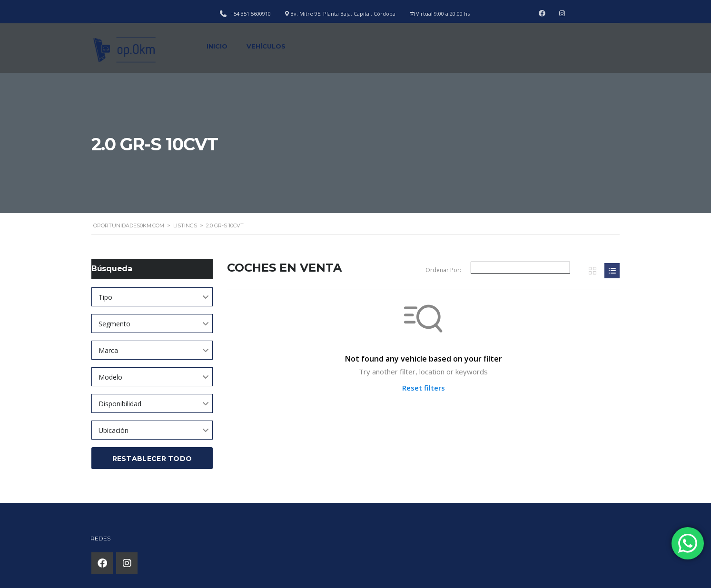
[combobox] (152, 297)
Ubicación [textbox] (114, 430)
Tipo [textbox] (105, 297)
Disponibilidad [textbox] (120, 404)
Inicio (217, 46)
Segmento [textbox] (114, 324)
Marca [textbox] (108, 350)
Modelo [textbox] (110, 377)
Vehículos (266, 46)
